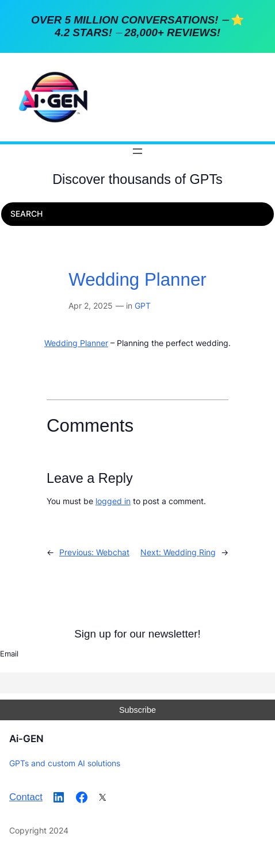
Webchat (113, 552)
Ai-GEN (26, 739)
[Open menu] (137, 151)
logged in (113, 501)
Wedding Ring (190, 552)
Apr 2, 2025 (91, 306)
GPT (143, 306)
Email (9, 654)
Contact (26, 797)
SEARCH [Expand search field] (26, 214)
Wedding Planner (137, 280)
